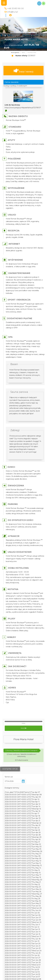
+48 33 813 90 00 (15, 8)
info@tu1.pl (13, 12)
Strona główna (15, 53)
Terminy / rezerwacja (24, 71)
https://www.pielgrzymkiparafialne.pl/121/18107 (23, 108)
